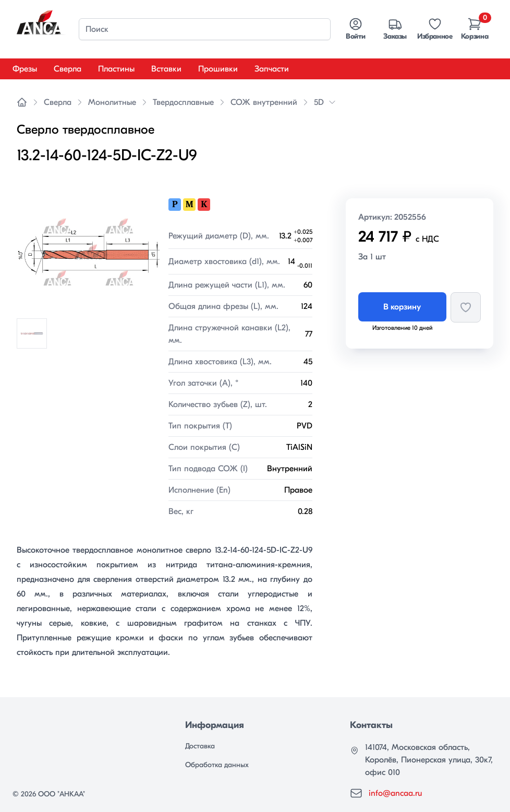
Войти (355, 29)
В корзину (402, 307)
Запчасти (272, 69)
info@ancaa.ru (395, 793)
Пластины (116, 69)
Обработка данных (217, 765)
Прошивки (218, 69)
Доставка (200, 746)
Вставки (166, 69)
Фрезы (25, 69)
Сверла (68, 69)
